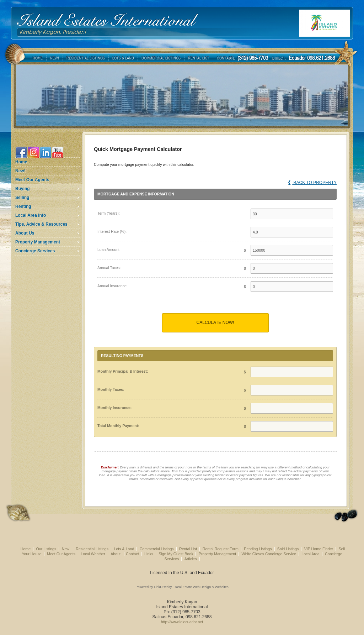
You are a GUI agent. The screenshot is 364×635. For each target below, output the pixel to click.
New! (20, 171)
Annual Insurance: (113, 286)
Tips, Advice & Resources (41, 224)
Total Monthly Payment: (118, 426)
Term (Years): (109, 213)
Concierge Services (35, 251)
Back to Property (312, 183)
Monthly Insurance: (114, 408)
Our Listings (46, 549)
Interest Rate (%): (112, 231)
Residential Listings (92, 549)
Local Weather (93, 554)
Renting (23, 206)
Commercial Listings (157, 549)
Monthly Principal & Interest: (123, 371)
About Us (25, 233)
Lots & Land (124, 549)
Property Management (38, 242)
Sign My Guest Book (176, 554)
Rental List (188, 549)
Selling (22, 198)
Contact (132, 554)
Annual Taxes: (109, 268)
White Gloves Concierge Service (269, 554)
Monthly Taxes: (111, 389)
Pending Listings (258, 549)
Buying (23, 189)
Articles (191, 559)
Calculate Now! (215, 322)
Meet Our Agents (32, 180)
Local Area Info (31, 215)
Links (149, 554)
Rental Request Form (221, 549)
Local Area (310, 554)
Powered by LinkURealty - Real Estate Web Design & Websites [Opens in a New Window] (182, 587)
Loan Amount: (109, 250)
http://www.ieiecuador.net (182, 622)
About (116, 554)
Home (21, 162)
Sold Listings (288, 549)
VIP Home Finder (319, 549)
